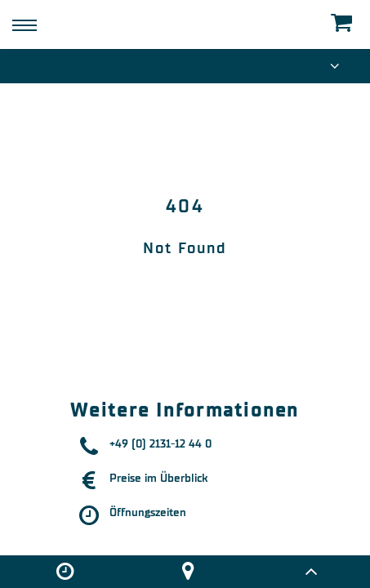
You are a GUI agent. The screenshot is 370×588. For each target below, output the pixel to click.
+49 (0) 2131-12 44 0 (160, 444)
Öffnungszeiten (148, 512)
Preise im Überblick (158, 478)
